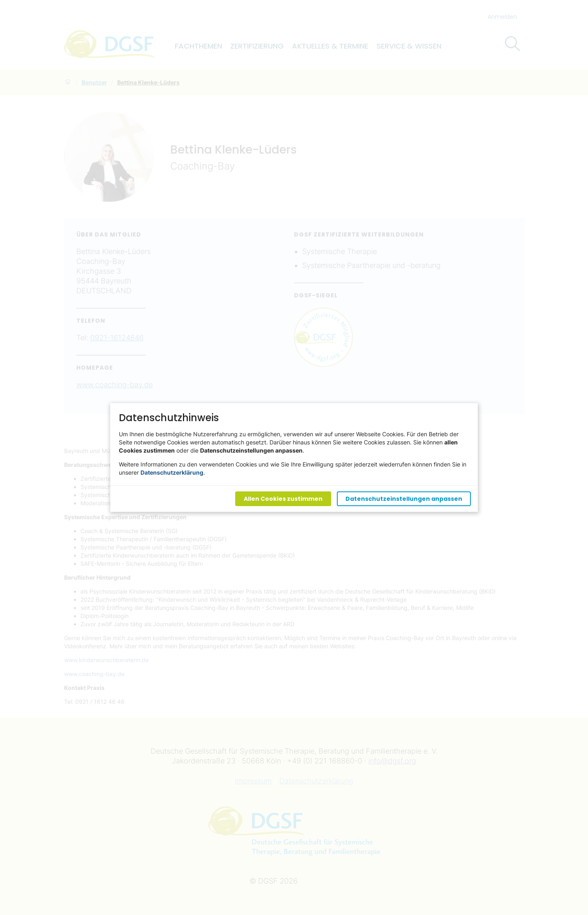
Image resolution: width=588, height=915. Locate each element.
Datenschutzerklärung (172, 472)
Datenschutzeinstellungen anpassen (404, 499)
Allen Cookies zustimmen (283, 499)
